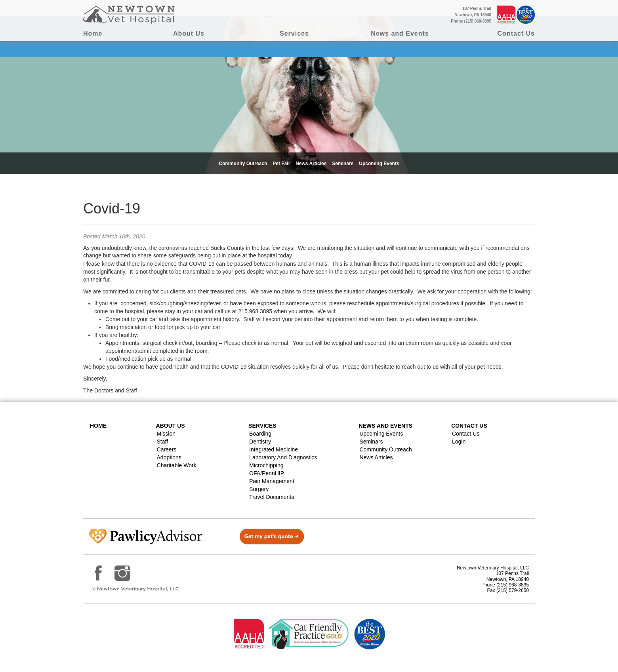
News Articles (311, 164)
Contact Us (516, 33)
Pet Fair (281, 164)
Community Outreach (243, 164)
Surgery (259, 489)
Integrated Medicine (274, 449)
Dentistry (260, 442)
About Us (189, 33)
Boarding (260, 434)
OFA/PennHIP (267, 473)
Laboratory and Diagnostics (283, 457)
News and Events (400, 33)
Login (459, 442)
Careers (167, 449)
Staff (163, 442)
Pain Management (272, 481)
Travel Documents (272, 497)
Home (93, 33)
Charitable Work (177, 465)
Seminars (343, 164)
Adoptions (169, 457)
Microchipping (266, 465)
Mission (166, 434)
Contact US (469, 426)
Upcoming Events (379, 164)
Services (294, 33)
